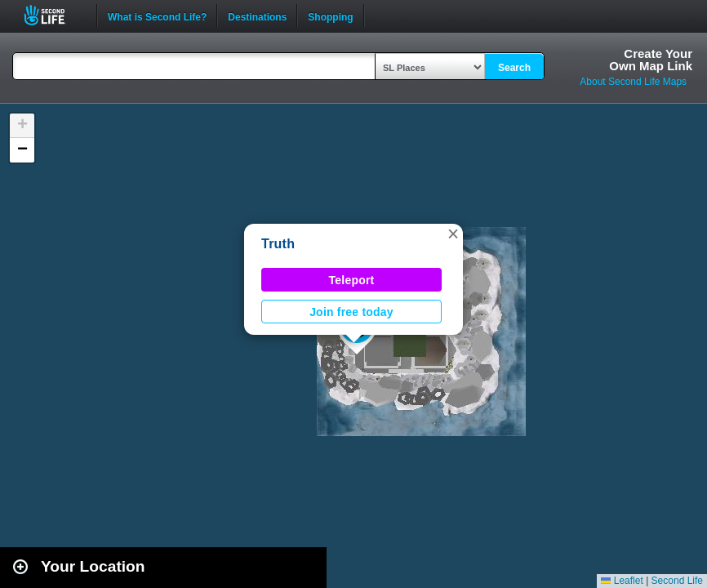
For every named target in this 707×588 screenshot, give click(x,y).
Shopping (330, 16)
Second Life (53, 15)
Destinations (257, 16)
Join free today (351, 312)
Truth (278, 244)
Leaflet (622, 581)
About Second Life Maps (633, 82)
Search (514, 68)
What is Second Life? (157, 16)
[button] (453, 234)
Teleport (352, 280)
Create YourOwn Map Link (651, 60)
